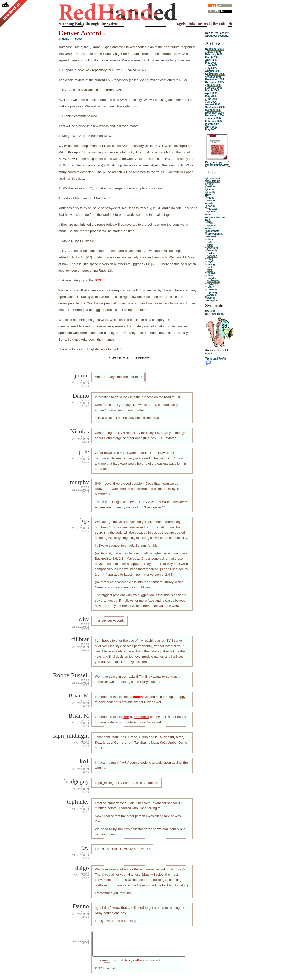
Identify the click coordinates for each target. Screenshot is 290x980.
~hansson (211, 256)
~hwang (210, 264)
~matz (209, 270)
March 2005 (212, 57)
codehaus (141, 697)
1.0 (222, 11)
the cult (219, 23)
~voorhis (211, 295)
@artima (210, 187)
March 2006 (212, 91)
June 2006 (211, 99)
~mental (210, 273)
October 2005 (213, 77)
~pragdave (212, 278)
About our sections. (217, 36)
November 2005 (215, 79)
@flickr (210, 184)
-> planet (210, 212)
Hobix (221, 314)
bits (192, 23)
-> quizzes (211, 209)
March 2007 (212, 124)
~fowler (210, 253)
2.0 (219, 6)
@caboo (210, 189)
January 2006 (213, 85)
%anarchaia (212, 231)
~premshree (212, 281)
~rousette (211, 289)
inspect (204, 23)
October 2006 (213, 110)
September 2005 (215, 74)
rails (208, 220)
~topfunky (211, 292)
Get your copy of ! (217, 164)
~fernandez (212, 250)
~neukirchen (213, 284)
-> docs (210, 198)
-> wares (210, 200)
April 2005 (211, 60)
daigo (66, 39)
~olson (209, 276)
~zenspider (212, 301)
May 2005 (211, 63)
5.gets (181, 23)
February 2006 (214, 88)
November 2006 (215, 113)
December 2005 (214, 82)
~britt (208, 242)
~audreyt (211, 237)
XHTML (214, 11)
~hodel (209, 259)
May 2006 (211, 96)
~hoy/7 (209, 262)
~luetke (210, 267)
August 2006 (213, 104)
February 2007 (214, 121)
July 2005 (211, 68)
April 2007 (211, 127)
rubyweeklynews (215, 217)
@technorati (213, 178)
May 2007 (211, 129)
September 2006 (215, 107)
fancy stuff (132, 965)
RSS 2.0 (210, 311)
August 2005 (213, 71)
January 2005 (213, 52)
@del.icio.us (213, 181)
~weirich (210, 298)
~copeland (212, 248)
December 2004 (214, 49)
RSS (212, 6)
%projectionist (214, 234)
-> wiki (209, 203)
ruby (208, 195)
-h (230, 23)
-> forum (210, 206)
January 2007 (213, 118)
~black (209, 239)
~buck (209, 245)
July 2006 (211, 102)
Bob (126, 717)
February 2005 (214, 54)
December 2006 (214, 116)
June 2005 (211, 66)
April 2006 (211, 93)
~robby (210, 287)
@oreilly (210, 192)
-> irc (208, 214)
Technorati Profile (216, 359)
